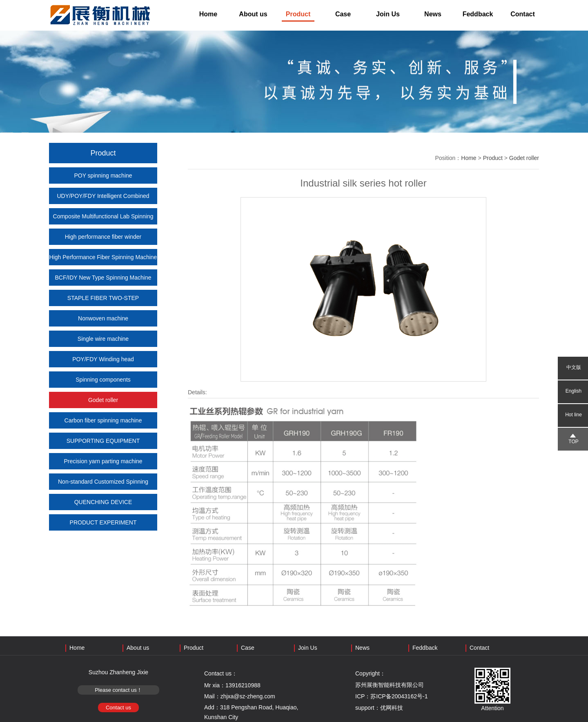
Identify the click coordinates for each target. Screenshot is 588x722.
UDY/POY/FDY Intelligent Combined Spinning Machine (103, 204)
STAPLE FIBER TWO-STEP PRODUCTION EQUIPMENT (103, 306)
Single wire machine (103, 339)
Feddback (478, 14)
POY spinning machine (103, 176)
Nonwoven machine (103, 318)
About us (253, 14)
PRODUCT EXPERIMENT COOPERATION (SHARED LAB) (103, 531)
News (433, 14)
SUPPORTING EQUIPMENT (103, 441)
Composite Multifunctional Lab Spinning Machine (103, 224)
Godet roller (103, 400)
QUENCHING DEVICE (103, 502)
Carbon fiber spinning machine (103, 420)
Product (298, 14)
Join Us (388, 14)
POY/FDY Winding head (103, 359)
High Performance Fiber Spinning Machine (103, 257)
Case (343, 14)
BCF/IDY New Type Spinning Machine (103, 278)
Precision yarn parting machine (103, 461)
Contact (523, 14)
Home (208, 14)
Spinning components (103, 380)
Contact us (118, 708)
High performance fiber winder (103, 237)
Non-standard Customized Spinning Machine (103, 490)
